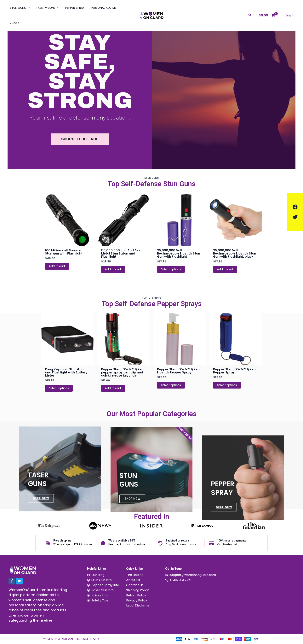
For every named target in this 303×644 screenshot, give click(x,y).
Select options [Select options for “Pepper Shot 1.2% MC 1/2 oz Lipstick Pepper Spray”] (171, 385)
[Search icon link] (250, 15)
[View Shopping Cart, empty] (267, 15)
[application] (28, 8)
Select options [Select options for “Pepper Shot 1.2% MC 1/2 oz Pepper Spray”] (227, 385)
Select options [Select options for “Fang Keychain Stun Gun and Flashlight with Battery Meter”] (59, 388)
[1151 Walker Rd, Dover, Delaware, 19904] (263, 599)
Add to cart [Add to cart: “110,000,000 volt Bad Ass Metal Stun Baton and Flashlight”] (113, 269)
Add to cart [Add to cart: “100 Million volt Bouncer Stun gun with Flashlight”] (57, 266)
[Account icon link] (290, 15)
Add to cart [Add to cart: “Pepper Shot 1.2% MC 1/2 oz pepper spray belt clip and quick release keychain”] (113, 388)
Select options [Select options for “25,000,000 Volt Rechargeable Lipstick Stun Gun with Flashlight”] (171, 269)
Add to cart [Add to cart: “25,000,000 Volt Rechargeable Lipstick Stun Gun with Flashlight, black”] (225, 269)
